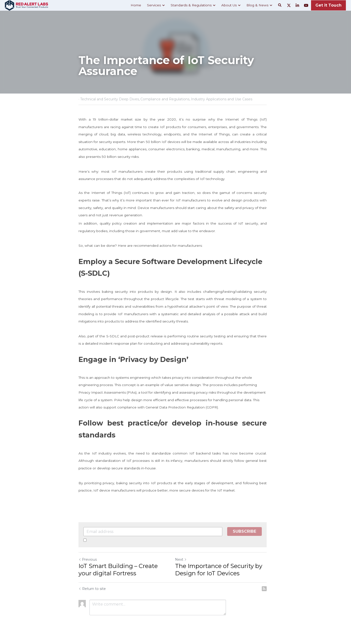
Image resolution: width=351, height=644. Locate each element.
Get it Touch (328, 5)
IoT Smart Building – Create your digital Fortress (125, 570)
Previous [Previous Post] (88, 559)
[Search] (280, 5)
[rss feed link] (270, 589)
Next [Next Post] (184, 559)
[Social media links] (289, 5)
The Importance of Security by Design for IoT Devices (222, 570)
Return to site (92, 589)
